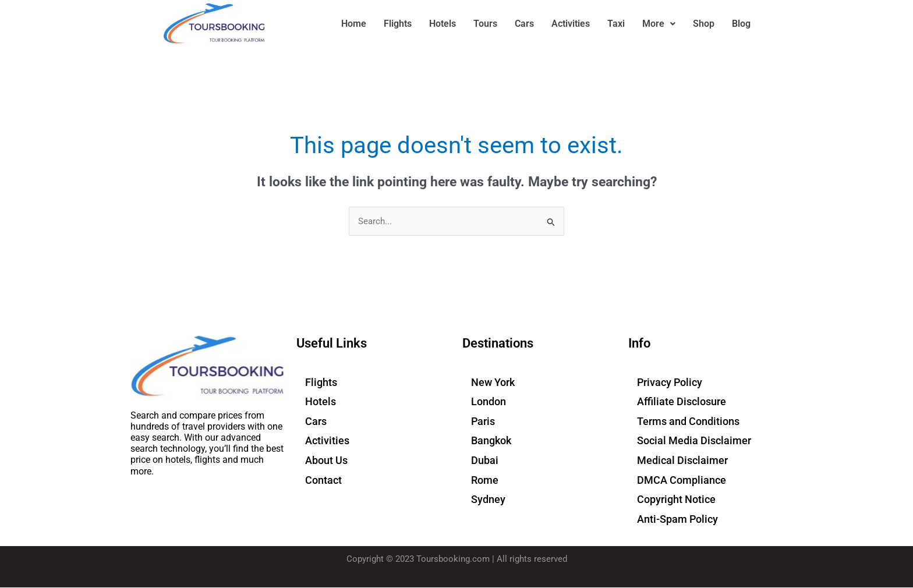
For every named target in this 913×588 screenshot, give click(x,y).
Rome (485, 480)
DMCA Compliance (682, 480)
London (489, 402)
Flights (398, 24)
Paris (483, 421)
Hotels (443, 24)
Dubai (485, 460)
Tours (485, 24)
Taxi (616, 24)
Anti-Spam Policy (677, 519)
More (659, 24)
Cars (524, 24)
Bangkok (491, 441)
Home (354, 24)
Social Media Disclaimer (694, 441)
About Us (326, 460)
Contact (323, 480)
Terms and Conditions (688, 421)
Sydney (488, 499)
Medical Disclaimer (682, 460)
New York (493, 382)
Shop (704, 24)
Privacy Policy (670, 382)
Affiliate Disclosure (682, 402)
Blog (741, 24)
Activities (571, 24)
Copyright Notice (676, 499)
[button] (659, 24)
